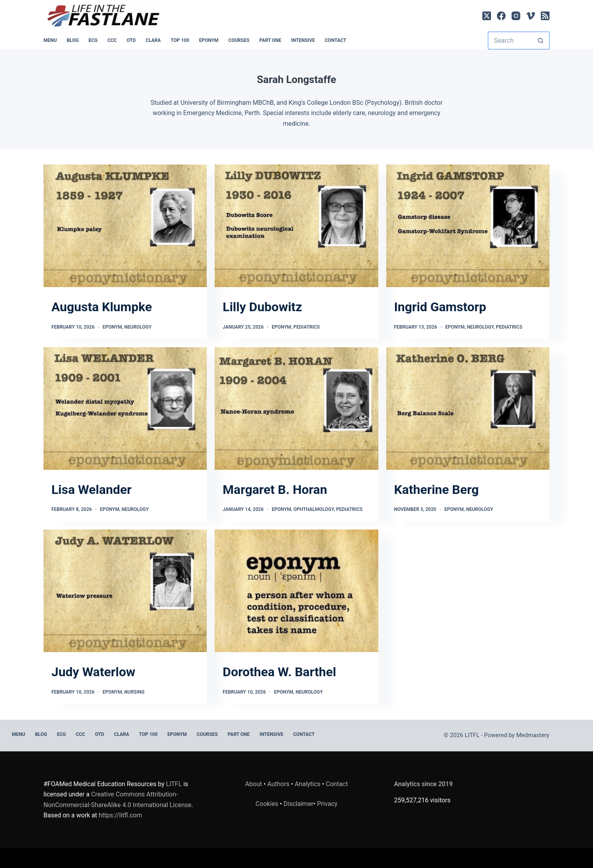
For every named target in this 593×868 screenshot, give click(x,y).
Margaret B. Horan (275, 490)
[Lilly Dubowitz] (296, 226)
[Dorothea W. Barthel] (296, 591)
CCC (112, 40)
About (254, 784)
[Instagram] (516, 16)
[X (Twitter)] (487, 16)
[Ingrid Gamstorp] (468, 226)
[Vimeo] (531, 16)
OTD (131, 40)
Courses (239, 40)
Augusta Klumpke (102, 307)
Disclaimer (298, 804)
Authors (278, 784)
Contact (336, 40)
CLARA (153, 40)
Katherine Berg (436, 490)
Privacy (327, 804)
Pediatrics (307, 327)
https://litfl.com (121, 815)
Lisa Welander (92, 490)
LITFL (174, 784)
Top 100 (180, 40)
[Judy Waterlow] (125, 591)
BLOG (73, 40)
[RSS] (545, 16)
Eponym (112, 327)
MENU (50, 40)
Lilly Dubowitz (262, 307)
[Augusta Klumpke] (125, 226)
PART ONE (270, 40)
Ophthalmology (313, 509)
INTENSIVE (303, 40)
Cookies (267, 804)
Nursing (134, 692)
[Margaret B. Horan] (296, 408)
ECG (93, 40)
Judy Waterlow (93, 672)
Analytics (307, 784)
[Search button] (541, 41)
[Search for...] (510, 41)
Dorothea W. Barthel (279, 672)
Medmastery (533, 735)
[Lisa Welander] (125, 408)
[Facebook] (501, 16)
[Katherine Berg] (468, 408)
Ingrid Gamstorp (440, 307)
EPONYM (209, 40)
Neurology (138, 327)
